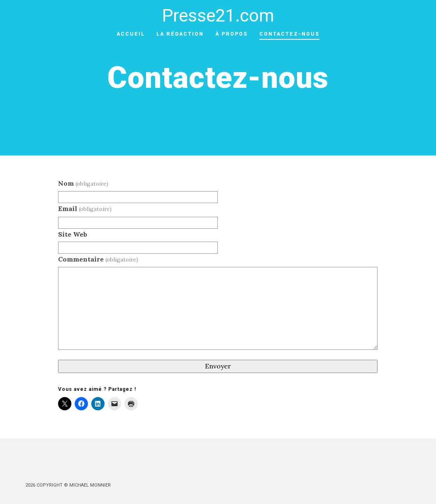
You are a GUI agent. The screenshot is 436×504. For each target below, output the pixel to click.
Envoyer (218, 366)
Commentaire (98, 259)
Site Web (73, 234)
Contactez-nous (289, 34)
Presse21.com (218, 16)
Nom (83, 183)
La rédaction (180, 34)
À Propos (231, 34)
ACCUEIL (131, 34)
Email (85, 208)
